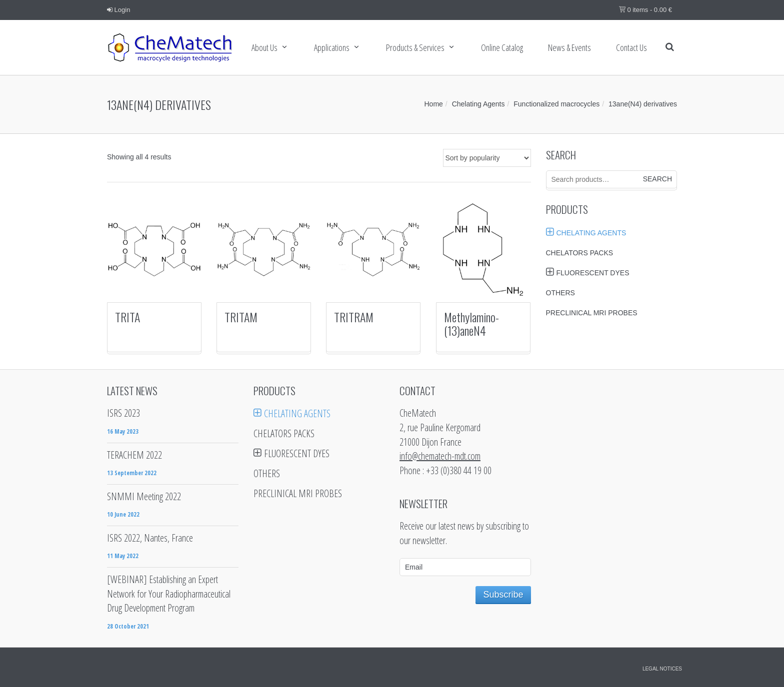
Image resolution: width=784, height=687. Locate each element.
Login (118, 10)
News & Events (569, 47)
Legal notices (662, 669)
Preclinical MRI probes (592, 313)
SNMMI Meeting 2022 (144, 496)
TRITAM (241, 317)
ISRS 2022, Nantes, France (150, 538)
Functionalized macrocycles (556, 104)
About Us (264, 47)
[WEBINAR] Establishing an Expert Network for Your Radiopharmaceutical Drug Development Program (169, 594)
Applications (332, 47)
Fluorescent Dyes (593, 273)
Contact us (631, 47)
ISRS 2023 (123, 413)
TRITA (127, 317)
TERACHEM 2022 (134, 455)
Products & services (415, 47)
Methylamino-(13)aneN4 (471, 323)
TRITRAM (354, 317)
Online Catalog (502, 47)
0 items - (645, 10)
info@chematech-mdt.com (440, 456)
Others (560, 293)
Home (434, 104)
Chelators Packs (580, 253)
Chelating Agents (478, 104)
